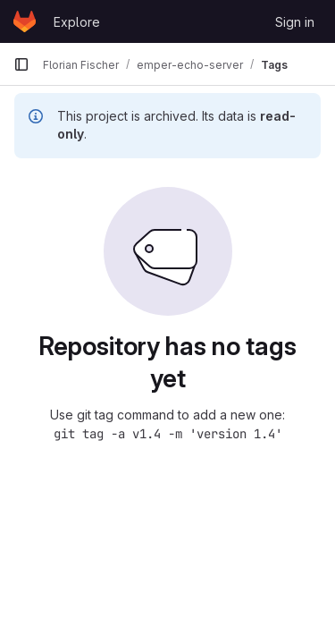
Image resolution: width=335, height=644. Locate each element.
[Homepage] (25, 21)
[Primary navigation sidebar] (21, 64)
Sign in (295, 22)
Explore (77, 22)
